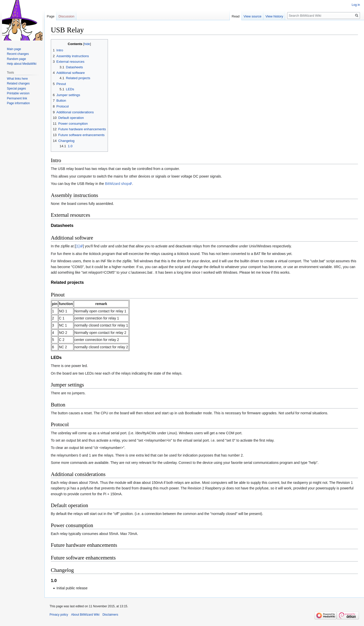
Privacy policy (59, 615)
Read (236, 16)
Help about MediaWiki (22, 64)
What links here (17, 79)
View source (253, 16)
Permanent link (17, 98)
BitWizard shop (117, 184)
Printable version (18, 93)
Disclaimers (110, 615)
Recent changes (18, 54)
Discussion (66, 16)
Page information (18, 103)
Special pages (16, 89)
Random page (16, 59)
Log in (356, 5)
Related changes (18, 83)
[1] (78, 246)
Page (51, 16)
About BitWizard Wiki (85, 615)
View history (274, 16)
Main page (14, 49)
